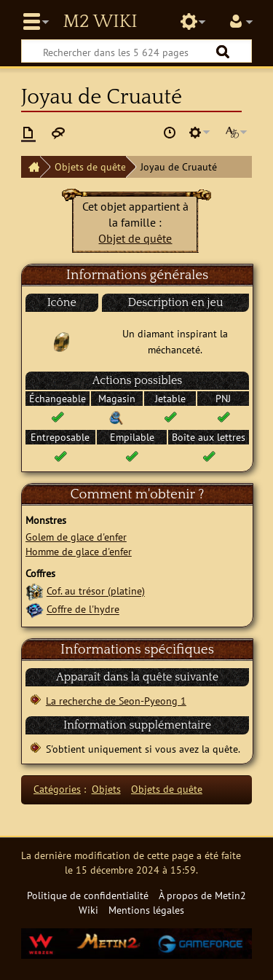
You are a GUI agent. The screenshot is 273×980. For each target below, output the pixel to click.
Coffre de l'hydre (83, 609)
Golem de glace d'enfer (76, 537)
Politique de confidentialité (88, 895)
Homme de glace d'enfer (79, 551)
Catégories (57, 789)
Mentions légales (146, 910)
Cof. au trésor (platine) (96, 591)
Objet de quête (135, 238)
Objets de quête (90, 166)
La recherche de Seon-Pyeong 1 (116, 701)
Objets (106, 789)
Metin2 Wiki (100, 22)
